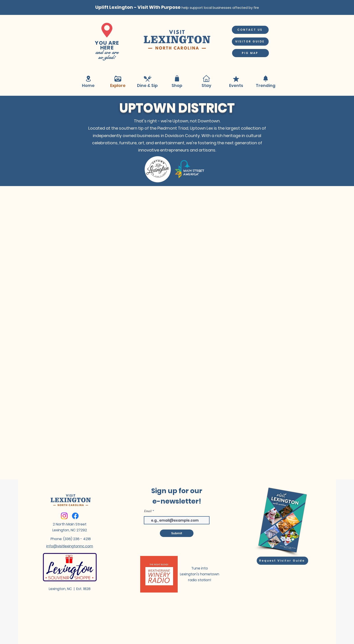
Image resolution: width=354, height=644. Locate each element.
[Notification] (265, 78)
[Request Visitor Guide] (282, 561)
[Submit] (177, 533)
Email (148, 511)
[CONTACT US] (250, 30)
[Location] (88, 79)
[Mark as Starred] (236, 79)
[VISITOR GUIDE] (250, 42)
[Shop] (177, 78)
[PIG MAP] (250, 53)
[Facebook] (75, 516)
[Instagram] (64, 516)
